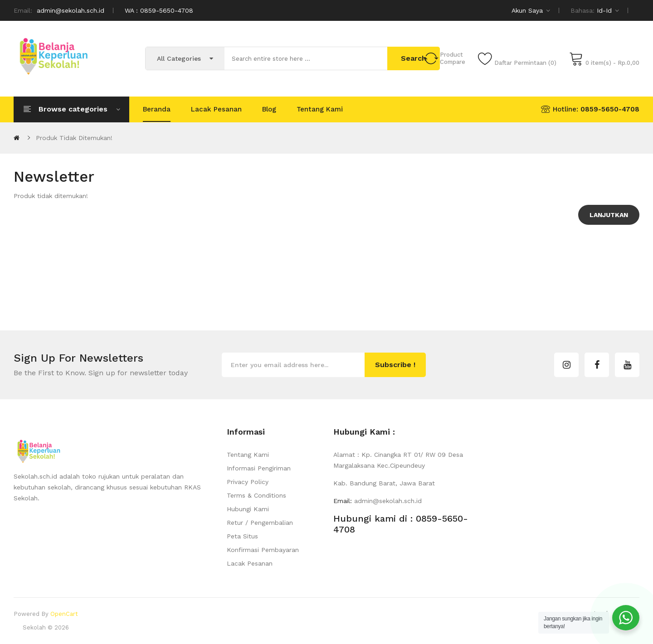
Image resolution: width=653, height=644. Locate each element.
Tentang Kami (248, 455)
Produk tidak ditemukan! (74, 138)
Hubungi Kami (248, 509)
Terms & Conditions (256, 495)
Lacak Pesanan (250, 563)
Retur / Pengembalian (260, 523)
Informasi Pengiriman (259, 468)
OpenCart (64, 614)
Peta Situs (242, 536)
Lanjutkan (609, 215)
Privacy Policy (248, 482)
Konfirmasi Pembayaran (263, 550)
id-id (608, 10)
